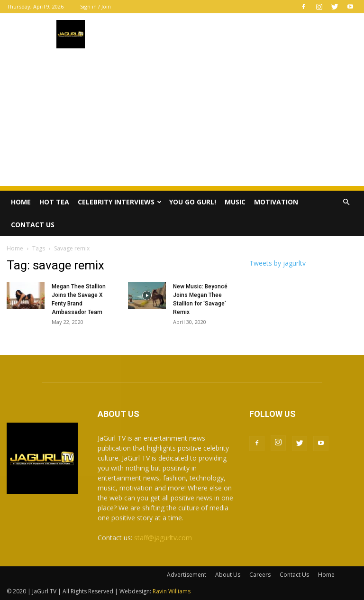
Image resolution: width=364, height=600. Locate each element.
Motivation (276, 202)
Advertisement (187, 575)
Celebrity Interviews (120, 202)
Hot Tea (54, 202)
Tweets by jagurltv (278, 263)
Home (21, 202)
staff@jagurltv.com (163, 538)
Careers (260, 575)
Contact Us (33, 225)
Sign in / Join (96, 6)
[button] (346, 202)
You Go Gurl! (193, 202)
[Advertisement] (182, 120)
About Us (228, 575)
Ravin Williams (172, 591)
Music (235, 202)
